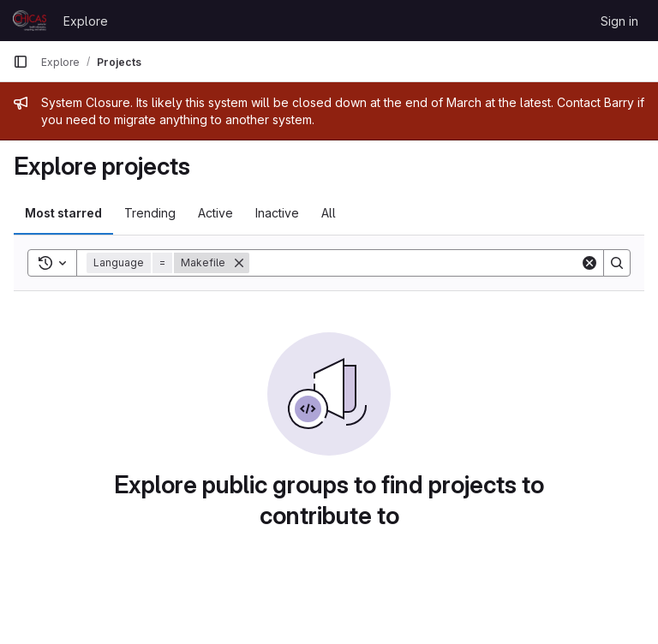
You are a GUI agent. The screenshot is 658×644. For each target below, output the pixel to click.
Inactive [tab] (277, 213)
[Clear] (589, 263)
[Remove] (239, 263)
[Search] (415, 263)
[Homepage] (30, 21)
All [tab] (329, 213)
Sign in (619, 21)
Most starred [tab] (63, 213)
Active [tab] (215, 213)
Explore (86, 21)
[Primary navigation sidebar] (21, 62)
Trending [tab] (150, 213)
